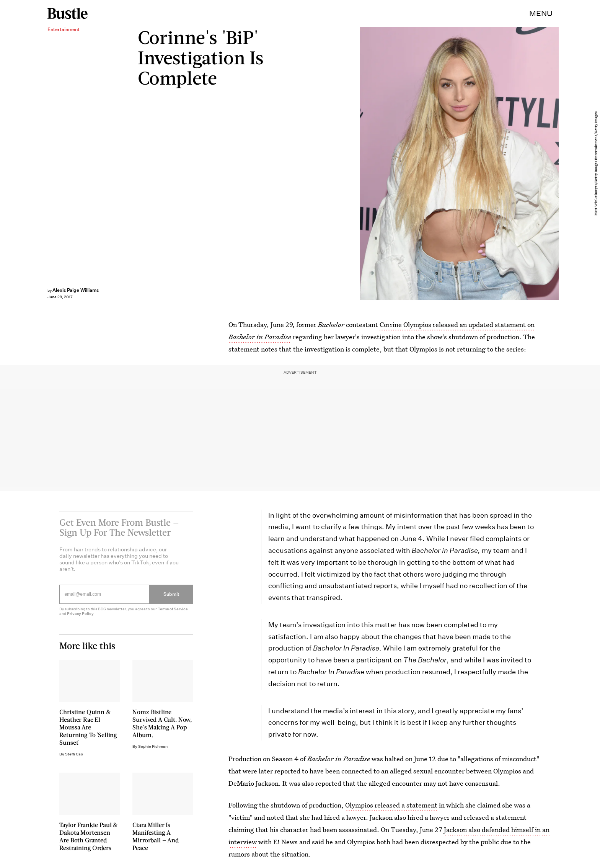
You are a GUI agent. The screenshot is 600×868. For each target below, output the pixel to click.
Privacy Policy (80, 618)
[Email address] (104, 599)
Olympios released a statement (391, 805)
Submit (171, 599)
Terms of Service (173, 614)
